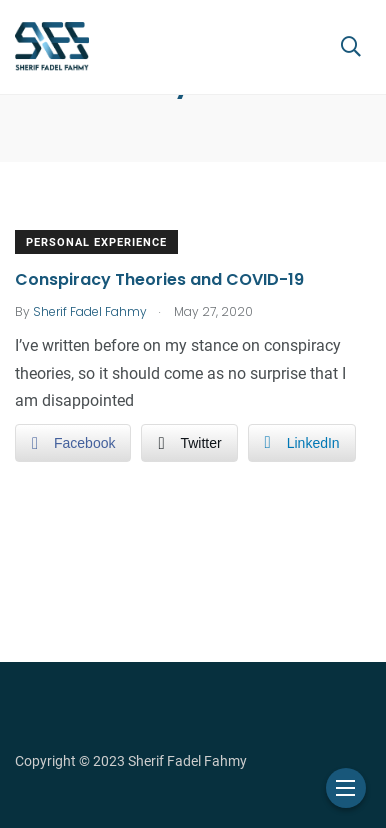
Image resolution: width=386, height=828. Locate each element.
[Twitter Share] (189, 443)
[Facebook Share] (73, 443)
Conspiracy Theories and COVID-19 (159, 279)
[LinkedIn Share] (302, 443)
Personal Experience (96, 242)
